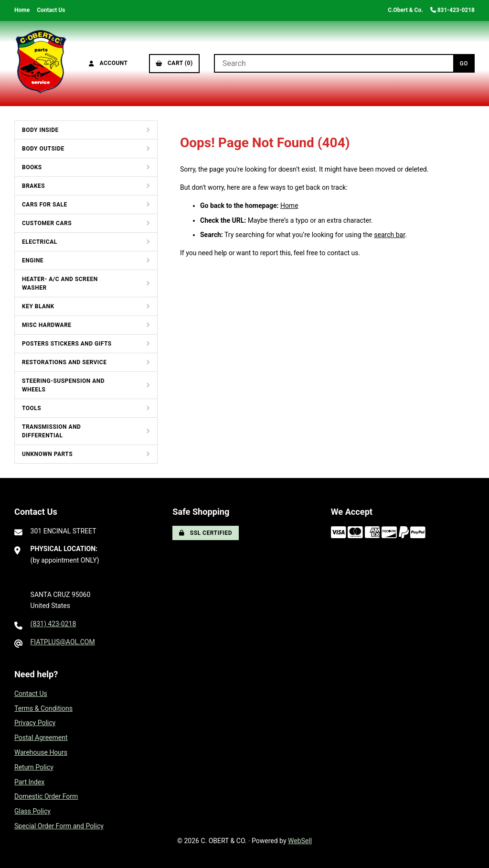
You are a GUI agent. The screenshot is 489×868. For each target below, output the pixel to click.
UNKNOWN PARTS (47, 454)
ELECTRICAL (40, 242)
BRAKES (33, 186)
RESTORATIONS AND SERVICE (64, 362)
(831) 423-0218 (53, 624)
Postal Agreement (41, 738)
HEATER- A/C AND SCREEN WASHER (60, 283)
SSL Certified (206, 533)
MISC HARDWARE (47, 325)
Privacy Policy (35, 723)
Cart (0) (174, 63)
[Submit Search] (464, 63)
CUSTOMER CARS (47, 223)
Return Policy (34, 767)
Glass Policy (32, 811)
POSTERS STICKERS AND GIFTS (67, 344)
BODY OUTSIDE (43, 149)
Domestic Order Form (46, 796)
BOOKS (32, 167)
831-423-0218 (452, 10)
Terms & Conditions (43, 708)
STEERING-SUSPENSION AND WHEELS (63, 385)
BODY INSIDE (40, 130)
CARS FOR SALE (45, 205)
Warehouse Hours (41, 752)
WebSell (300, 841)
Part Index (29, 782)
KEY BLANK (38, 306)
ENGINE (33, 260)
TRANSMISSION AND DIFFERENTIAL (51, 431)
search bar (389, 235)
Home (22, 10)
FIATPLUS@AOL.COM (63, 642)
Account (108, 63)
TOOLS (32, 408)
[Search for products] (334, 63)
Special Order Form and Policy (59, 826)
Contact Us (51, 10)
